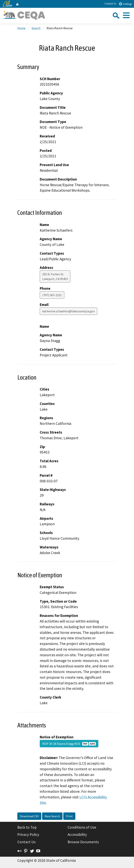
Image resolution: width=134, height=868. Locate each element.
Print (69, 816)
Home (21, 28)
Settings (125, 4)
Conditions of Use (82, 827)
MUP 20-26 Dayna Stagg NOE (69, 744)
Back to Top (27, 827)
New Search (52, 816)
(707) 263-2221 (52, 295)
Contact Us (110, 4)
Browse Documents (83, 842)
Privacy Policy (28, 834)
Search (36, 28)
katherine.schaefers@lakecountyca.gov (68, 311)
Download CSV (29, 816)
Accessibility (77, 834)
